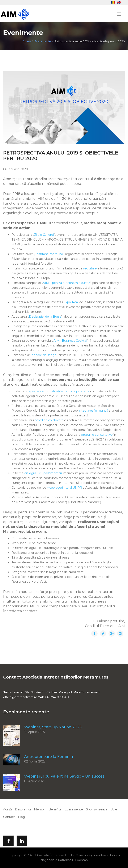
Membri (40, 809)
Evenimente (43, 41)
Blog (22, 817)
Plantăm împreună (49, 254)
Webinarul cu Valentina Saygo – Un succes (64, 776)
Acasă (27, 41)
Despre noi (23, 809)
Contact (9, 817)
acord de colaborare (49, 420)
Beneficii (55, 809)
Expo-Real (71, 302)
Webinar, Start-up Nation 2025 (53, 727)
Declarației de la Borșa (45, 317)
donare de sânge (44, 355)
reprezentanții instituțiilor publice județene (58, 391)
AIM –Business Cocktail (70, 341)
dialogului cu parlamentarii (43, 473)
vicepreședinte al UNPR (65, 488)
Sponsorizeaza (97, 809)
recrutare (90, 268)
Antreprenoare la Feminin (49, 757)
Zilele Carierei (44, 235)
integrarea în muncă (93, 411)
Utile (114, 809)
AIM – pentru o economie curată (67, 283)
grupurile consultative (97, 435)
